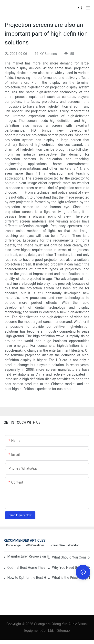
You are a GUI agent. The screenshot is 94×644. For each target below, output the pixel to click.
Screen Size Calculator (64, 545)
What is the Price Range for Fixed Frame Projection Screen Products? (71, 578)
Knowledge (13, 545)
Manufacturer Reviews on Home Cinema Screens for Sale (28, 556)
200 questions (35, 545)
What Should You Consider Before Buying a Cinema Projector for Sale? (71, 557)
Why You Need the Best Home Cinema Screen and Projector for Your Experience (71, 568)
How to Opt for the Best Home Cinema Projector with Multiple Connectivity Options (26, 578)
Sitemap (63, 631)
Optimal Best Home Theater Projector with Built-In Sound (26, 568)
